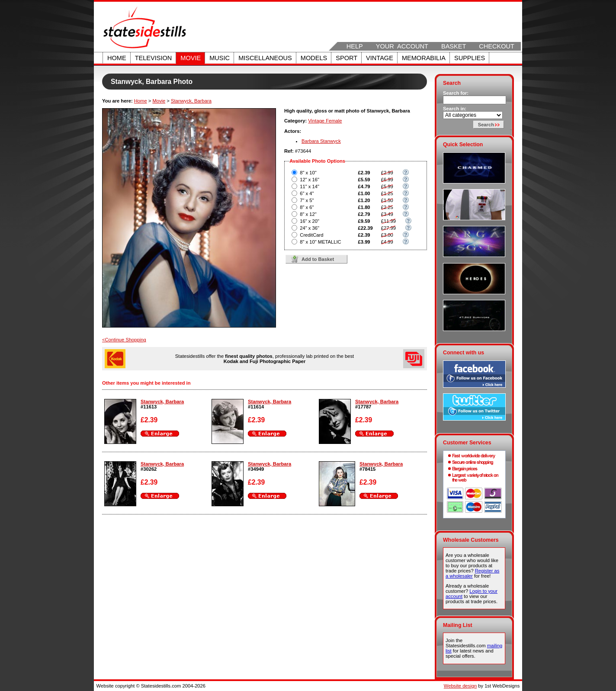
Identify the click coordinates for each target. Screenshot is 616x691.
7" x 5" (307, 200)
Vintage (380, 58)
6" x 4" (307, 193)
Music (220, 58)
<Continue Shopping (124, 340)
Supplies (470, 58)
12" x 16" (310, 180)
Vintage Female (325, 121)
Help (355, 46)
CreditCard (311, 235)
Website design (460, 686)
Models (314, 58)
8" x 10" (308, 173)
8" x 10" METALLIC (320, 242)
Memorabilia (424, 58)
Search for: (456, 93)
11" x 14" (310, 186)
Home (117, 58)
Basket (454, 46)
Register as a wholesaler (472, 573)
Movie (191, 58)
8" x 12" (308, 214)
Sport (346, 58)
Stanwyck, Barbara (191, 101)
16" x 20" (310, 221)
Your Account (402, 46)
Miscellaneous (265, 58)
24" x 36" (310, 228)
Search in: (455, 109)
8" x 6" (307, 207)
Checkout (497, 46)
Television (154, 58)
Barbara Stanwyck (321, 141)
